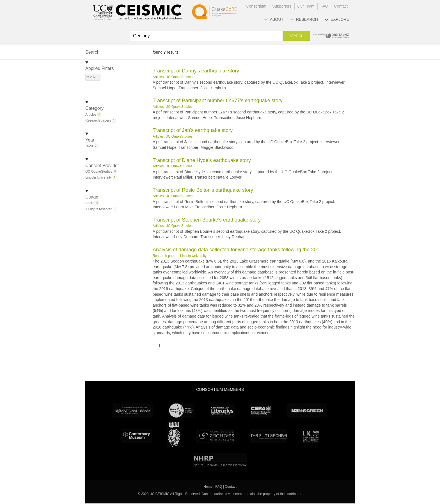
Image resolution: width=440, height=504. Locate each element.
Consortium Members (220, 389)
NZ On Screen (307, 411)
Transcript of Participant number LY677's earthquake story (218, 101)
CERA (261, 411)
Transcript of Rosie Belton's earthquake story (203, 190)
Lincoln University (193, 256)
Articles (158, 77)
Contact (341, 6)
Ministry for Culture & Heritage (181, 411)
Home (208, 487)
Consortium (256, 6)
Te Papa (174, 434)
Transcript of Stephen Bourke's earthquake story (207, 220)
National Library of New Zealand (133, 411)
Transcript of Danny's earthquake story (196, 71)
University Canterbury (311, 436)
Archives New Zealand (215, 436)
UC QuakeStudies (179, 77)
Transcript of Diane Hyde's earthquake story (202, 160)
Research (307, 19)
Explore (340, 19)
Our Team (306, 6)
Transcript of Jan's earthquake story (193, 130)
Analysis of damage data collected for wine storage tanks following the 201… (239, 250)
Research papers (165, 256)
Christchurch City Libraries (222, 411)
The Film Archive (268, 436)
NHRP (220, 460)
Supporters (282, 6)
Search (296, 36)
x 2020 (92, 77)
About (277, 19)
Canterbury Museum (137, 436)
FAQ (324, 6)
